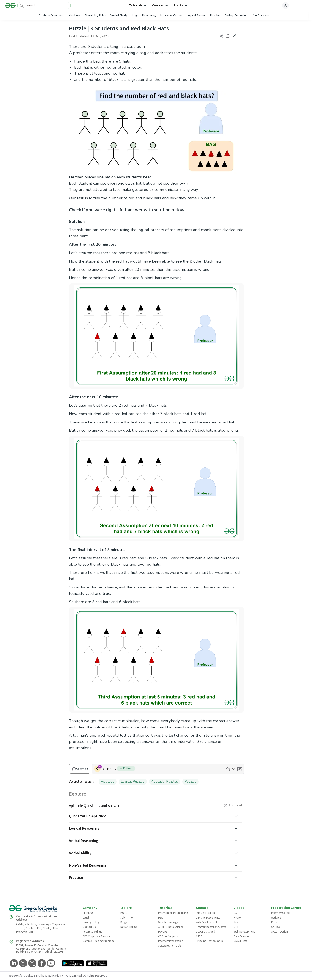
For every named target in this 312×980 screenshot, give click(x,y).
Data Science (241, 936)
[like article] (230, 769)
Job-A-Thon (127, 918)
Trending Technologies (209, 941)
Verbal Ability (119, 15)
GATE (199, 936)
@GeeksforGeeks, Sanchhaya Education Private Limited (45, 976)
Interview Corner (281, 913)
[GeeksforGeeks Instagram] (23, 963)
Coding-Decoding (236, 15)
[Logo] (10, 5)
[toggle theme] (286, 5)
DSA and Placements (208, 918)
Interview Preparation (171, 941)
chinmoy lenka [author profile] (110, 769)
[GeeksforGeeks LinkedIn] (13, 963)
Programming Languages (173, 913)
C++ (236, 927)
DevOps (163, 932)
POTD (124, 913)
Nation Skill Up (129, 927)
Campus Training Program (98, 941)
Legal (86, 918)
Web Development (206, 922)
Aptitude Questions (51, 15)
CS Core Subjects (168, 936)
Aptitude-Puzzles (165, 782)
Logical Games (196, 15)
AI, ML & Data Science (171, 927)
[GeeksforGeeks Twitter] (32, 963)
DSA (160, 918)
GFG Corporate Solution (97, 936)
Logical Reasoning (144, 15)
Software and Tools (170, 946)
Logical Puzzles (133, 782)
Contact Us (89, 927)
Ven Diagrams (261, 15)
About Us (88, 913)
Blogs (124, 922)
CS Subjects (240, 941)
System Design (280, 932)
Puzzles (215, 15)
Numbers (74, 15)
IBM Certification (205, 913)
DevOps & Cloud (206, 932)
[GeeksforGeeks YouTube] (50, 963)
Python (238, 918)
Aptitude (108, 782)
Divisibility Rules (95, 15)
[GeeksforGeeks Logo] (42, 910)
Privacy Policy (91, 922)
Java (236, 922)
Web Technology (168, 922)
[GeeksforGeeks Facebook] (41, 963)
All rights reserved (95, 976)
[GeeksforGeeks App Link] (73, 964)
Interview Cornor (171, 15)
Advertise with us (92, 932)
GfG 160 (276, 927)
